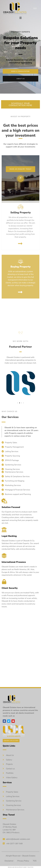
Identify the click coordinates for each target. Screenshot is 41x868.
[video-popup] (21, 183)
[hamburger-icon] (35, 8)
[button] (20, 18)
